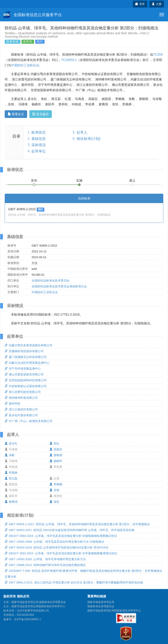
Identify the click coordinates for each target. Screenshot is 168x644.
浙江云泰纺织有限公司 (21, 409)
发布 (34, 180)
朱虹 (54, 443)
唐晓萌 (56, 455)
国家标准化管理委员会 (101, 606)
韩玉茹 (11, 478)
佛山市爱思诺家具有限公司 (24, 374)
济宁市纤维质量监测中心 (23, 369)
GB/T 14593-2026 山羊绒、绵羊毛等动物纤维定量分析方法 (45, 559)
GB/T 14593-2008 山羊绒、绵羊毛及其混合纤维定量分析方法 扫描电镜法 (54, 542)
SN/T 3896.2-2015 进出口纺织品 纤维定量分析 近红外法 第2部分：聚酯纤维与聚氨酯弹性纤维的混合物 (74, 582)
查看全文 (16, 114)
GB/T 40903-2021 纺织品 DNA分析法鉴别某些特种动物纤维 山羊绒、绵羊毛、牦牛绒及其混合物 (70, 530)
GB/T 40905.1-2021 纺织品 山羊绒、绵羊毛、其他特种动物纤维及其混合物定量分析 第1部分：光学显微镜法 (77, 524)
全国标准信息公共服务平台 (33, 15)
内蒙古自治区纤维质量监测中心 (27, 363)
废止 (132, 180)
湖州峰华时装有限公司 (21, 398)
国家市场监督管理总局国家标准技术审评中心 (114, 611)
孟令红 (11, 443)
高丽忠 (56, 449)
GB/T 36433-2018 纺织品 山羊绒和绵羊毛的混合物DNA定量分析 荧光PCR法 (57, 548)
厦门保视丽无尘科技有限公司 (26, 357)
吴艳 (54, 490)
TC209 (158, 54)
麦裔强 (11, 502)
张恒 (54, 502)
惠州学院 (13, 404)
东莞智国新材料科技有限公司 (26, 380)
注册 (157, 4)
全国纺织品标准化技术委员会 (51, 281)
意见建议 (41, 114)
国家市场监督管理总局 (101, 602)
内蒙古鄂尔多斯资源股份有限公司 (29, 345)
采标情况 (39, 145)
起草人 (82, 132)
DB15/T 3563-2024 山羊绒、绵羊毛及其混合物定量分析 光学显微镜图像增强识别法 (61, 553)
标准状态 (39, 132)
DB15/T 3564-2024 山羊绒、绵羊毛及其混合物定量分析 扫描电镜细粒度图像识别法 (61, 536)
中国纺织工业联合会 (25, 65)
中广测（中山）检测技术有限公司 (29, 421)
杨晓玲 (56, 461)
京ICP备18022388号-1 (28, 619)
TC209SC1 (69, 60)
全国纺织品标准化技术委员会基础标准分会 (59, 286)
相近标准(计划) (89, 139)
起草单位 (39, 151)
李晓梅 (56, 484)
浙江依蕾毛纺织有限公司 (23, 392)
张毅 (10, 455)
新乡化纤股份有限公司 (21, 415)
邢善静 (11, 473)
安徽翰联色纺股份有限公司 (24, 351)
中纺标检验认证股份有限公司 (26, 386)
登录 (140, 4)
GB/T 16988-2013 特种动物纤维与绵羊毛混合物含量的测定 (45, 565)
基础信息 (39, 139)
